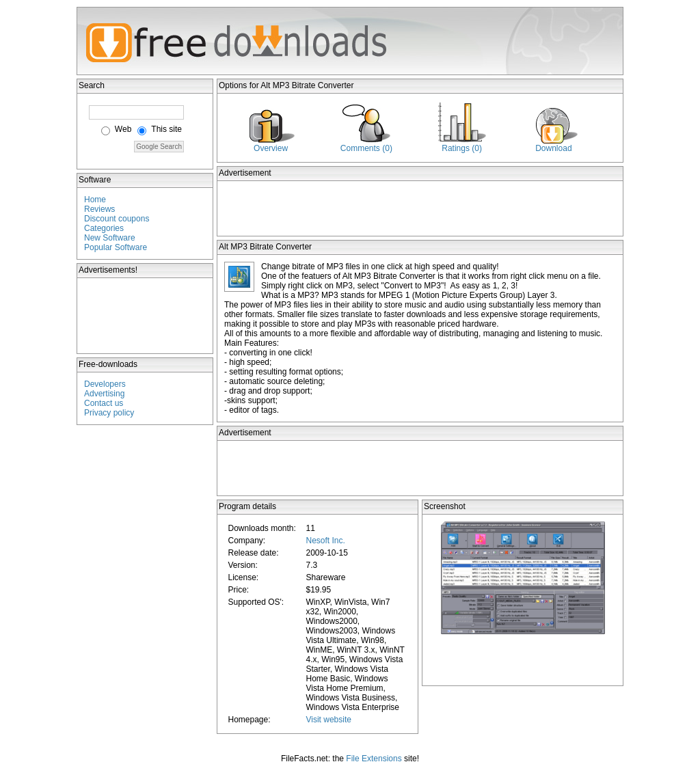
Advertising (104, 394)
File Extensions (374, 759)
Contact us (104, 403)
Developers (105, 384)
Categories (104, 228)
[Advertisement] (146, 316)
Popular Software (116, 247)
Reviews (99, 209)
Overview (271, 148)
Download (553, 148)
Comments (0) (366, 148)
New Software (110, 238)
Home (95, 200)
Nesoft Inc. (325, 541)
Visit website (328, 720)
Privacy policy (109, 413)
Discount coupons (117, 219)
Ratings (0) (462, 148)
